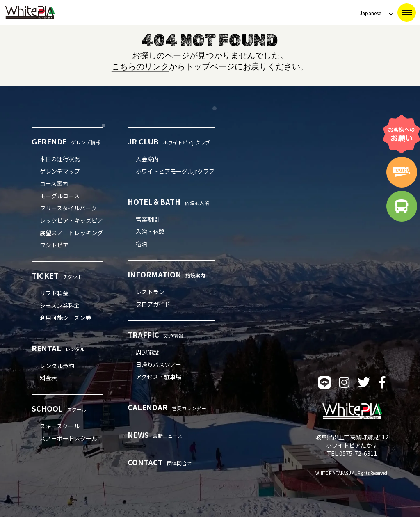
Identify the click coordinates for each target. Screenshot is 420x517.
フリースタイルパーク (68, 208)
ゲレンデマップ (60, 171)
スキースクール (60, 426)
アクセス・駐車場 (159, 377)
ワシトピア (54, 245)
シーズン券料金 (60, 305)
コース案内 (54, 183)
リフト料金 (54, 293)
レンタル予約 (57, 366)
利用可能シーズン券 (65, 318)
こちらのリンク (140, 66)
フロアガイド (153, 304)
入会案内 (147, 159)
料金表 (48, 378)
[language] (374, 13)
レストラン (150, 292)
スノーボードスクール (68, 438)
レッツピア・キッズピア (71, 220)
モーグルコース (60, 196)
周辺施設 (147, 352)
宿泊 (142, 244)
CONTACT (160, 462)
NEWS (155, 435)
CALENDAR (167, 407)
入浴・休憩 (150, 231)
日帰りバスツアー (159, 364)
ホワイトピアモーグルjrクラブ (175, 171)
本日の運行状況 (60, 159)
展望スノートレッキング (71, 233)
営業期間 (147, 219)
